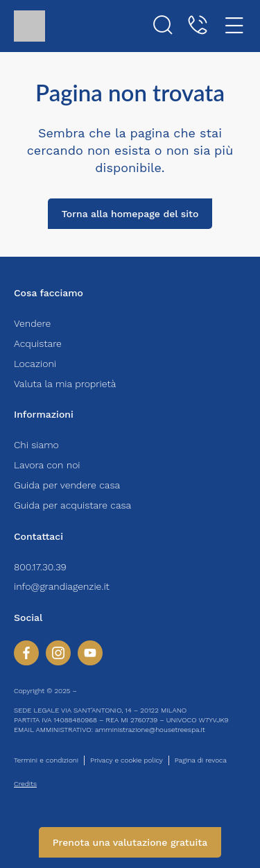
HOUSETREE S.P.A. (109, 691)
